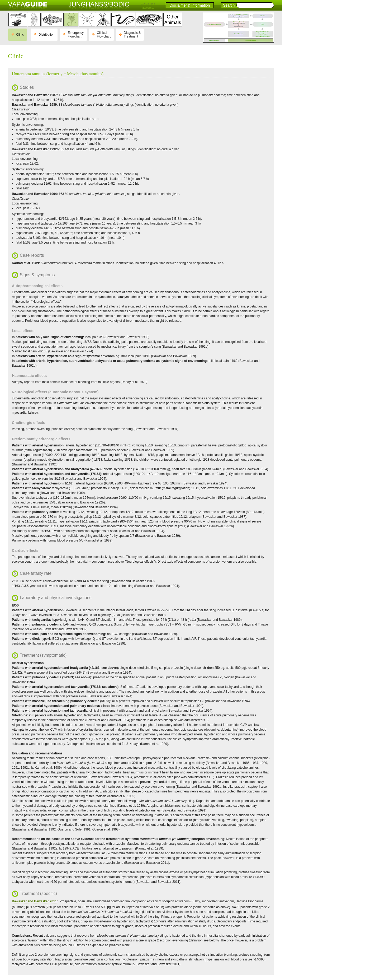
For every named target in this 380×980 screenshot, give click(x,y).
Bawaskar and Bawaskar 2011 (34, 901)
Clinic (20, 35)
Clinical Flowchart (104, 35)
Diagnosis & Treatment (132, 35)
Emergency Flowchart (76, 35)
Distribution (46, 35)
